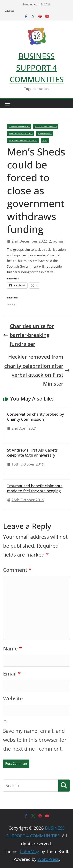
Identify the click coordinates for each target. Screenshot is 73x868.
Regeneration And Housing (23, 140)
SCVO (45, 140)
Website (13, 698)
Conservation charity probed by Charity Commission (35, 417)
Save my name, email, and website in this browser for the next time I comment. (35, 740)
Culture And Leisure (19, 126)
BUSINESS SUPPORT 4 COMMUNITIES (37, 68)
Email (12, 674)
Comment (17, 570)
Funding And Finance (46, 126)
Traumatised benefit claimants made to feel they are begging (35, 488)
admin (59, 241)
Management (45, 133)
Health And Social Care (21, 133)
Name (12, 649)
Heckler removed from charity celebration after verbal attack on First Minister (37, 370)
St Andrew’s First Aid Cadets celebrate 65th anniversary (32, 453)
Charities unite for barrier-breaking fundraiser (29, 335)
